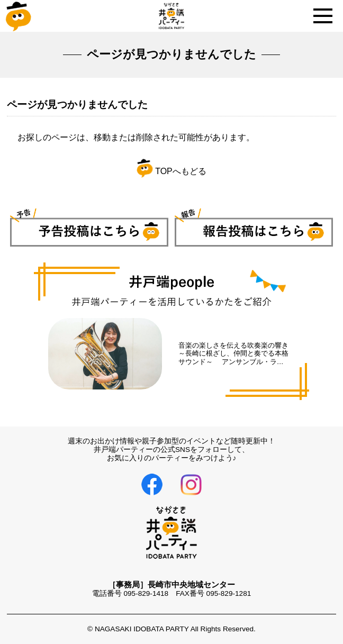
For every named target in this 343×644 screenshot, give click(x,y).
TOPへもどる (171, 171)
